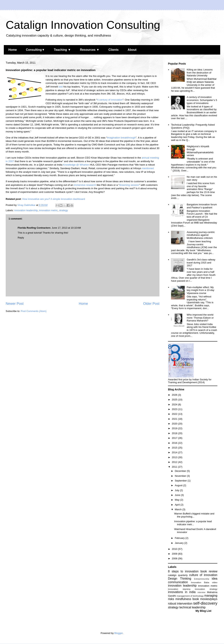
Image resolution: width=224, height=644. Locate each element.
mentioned (148, 168)
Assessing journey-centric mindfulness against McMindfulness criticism (201, 235)
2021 (175, 419)
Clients (113, 50)
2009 (175, 554)
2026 (175, 395)
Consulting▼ (35, 50)
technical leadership (192, 607)
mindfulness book (187, 599)
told (61, 87)
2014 (175, 452)
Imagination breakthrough (121, 138)
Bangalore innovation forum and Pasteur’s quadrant (202, 206)
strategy (63, 210)
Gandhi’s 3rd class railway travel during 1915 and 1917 (201, 263)
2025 (175, 400)
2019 (175, 428)
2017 (175, 438)
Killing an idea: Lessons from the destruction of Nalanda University (200, 73)
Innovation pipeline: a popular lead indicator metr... (193, 523)
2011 (175, 467)
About (132, 50)
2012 (175, 462)
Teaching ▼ (62, 50)
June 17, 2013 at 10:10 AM (66, 228)
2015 (175, 448)
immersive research (85, 185)
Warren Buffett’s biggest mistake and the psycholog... (194, 515)
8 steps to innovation (183, 571)
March (179, 509)
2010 (175, 549)
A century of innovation (110, 100)
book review (209, 571)
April (178, 505)
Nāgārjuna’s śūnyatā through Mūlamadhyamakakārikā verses (200, 151)
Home (13, 50)
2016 (175, 443)
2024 (175, 404)
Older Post (151, 304)
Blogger (118, 633)
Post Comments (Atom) (34, 311)
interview (202, 592)
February (180, 538)
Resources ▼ (90, 50)
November (181, 476)
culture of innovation (203, 575)
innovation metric (48, 210)
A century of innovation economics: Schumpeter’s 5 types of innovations (202, 100)
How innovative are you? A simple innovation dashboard (54, 199)
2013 (175, 457)
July (177, 490)
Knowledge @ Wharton (76, 165)
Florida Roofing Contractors (34, 228)
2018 (175, 433)
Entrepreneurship (202, 579)
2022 (175, 414)
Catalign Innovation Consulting (83, 25)
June (178, 495)
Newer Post (15, 304)
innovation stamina (179, 589)
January (180, 543)
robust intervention (180, 604)
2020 (175, 424)
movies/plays (209, 599)
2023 (175, 409)
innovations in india (182, 592)
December (181, 471)
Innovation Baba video (204, 582)
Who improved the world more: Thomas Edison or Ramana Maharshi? (200, 318)
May (177, 500)
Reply (21, 238)
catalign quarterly (178, 575)
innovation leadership (26, 210)
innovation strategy (206, 589)
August (179, 485)
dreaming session (129, 185)
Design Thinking (180, 579)
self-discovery (205, 603)
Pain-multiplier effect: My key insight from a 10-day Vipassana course (200, 290)
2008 (175, 558)
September (181, 481)
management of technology (190, 596)
